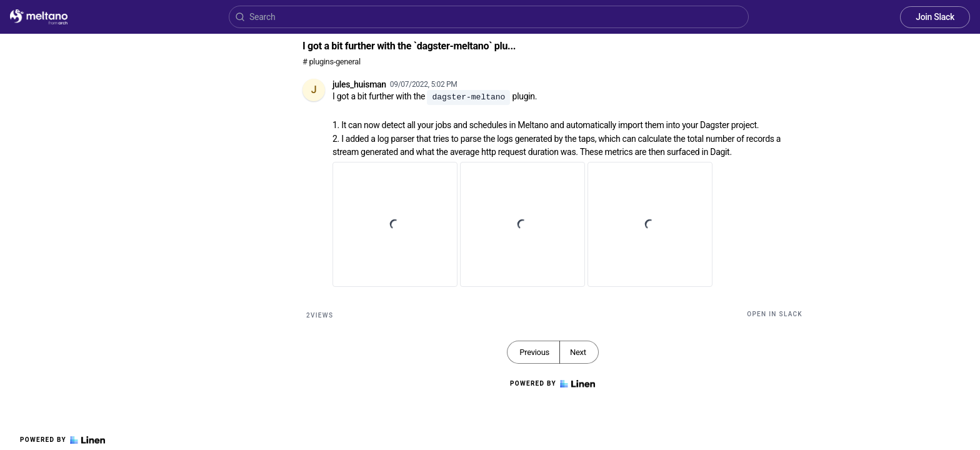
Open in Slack (775, 314)
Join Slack (935, 17)
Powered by (62, 440)
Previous (534, 352)
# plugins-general (332, 62)
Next (578, 352)
